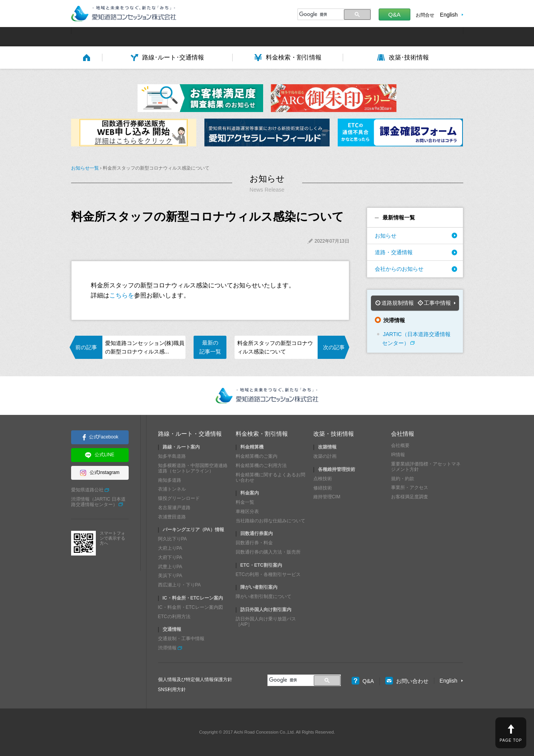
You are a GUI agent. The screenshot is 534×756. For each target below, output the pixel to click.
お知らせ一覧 (85, 168)
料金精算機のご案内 (257, 456)
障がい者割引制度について (264, 596)
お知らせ (386, 236)
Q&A (395, 14)
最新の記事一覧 (210, 347)
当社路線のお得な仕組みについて (270, 521)
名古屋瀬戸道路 (174, 508)
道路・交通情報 (394, 252)
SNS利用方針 (172, 690)
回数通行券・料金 (254, 543)
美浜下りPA (170, 576)
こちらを (122, 295)
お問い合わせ (407, 681)
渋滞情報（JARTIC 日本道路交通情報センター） (98, 502)
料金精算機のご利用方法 (261, 465)
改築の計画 (325, 456)
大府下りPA (170, 557)
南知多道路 (170, 480)
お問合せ (425, 15)
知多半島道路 (172, 456)
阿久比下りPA (173, 539)
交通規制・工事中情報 (181, 639)
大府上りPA (170, 548)
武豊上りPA (170, 567)
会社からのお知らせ (399, 269)
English (449, 15)
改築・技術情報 (334, 434)
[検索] (320, 14)
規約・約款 (403, 479)
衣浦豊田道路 (172, 517)
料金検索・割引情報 (262, 434)
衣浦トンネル (172, 489)
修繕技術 (323, 488)
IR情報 (398, 455)
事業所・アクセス (410, 488)
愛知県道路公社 (87, 490)
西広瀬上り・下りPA (179, 585)
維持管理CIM (327, 497)
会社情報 (403, 434)
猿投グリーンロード (179, 498)
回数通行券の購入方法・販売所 (268, 552)
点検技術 (323, 479)
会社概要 (400, 445)
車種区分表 (247, 511)
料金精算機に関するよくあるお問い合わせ (270, 477)
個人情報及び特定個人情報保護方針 (195, 680)
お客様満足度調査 (410, 497)
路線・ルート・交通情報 (190, 434)
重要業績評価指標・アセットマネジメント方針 (426, 467)
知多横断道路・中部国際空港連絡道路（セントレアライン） (193, 468)
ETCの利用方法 (174, 617)
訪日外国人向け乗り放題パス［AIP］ (266, 622)
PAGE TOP (511, 740)
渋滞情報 (167, 648)
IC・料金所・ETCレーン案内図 (190, 607)
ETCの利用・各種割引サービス (268, 574)
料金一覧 (245, 502)
